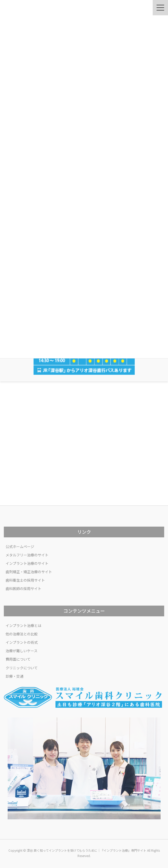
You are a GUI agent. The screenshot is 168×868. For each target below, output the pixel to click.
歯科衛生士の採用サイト (25, 580)
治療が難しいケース (22, 651)
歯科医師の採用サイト (23, 589)
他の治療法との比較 (22, 634)
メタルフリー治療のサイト (27, 555)
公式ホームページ (20, 546)
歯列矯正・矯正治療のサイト (29, 572)
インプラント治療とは (23, 625)
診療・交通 (15, 676)
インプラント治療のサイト (27, 563)
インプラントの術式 (22, 642)
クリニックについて (22, 668)
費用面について (18, 659)
